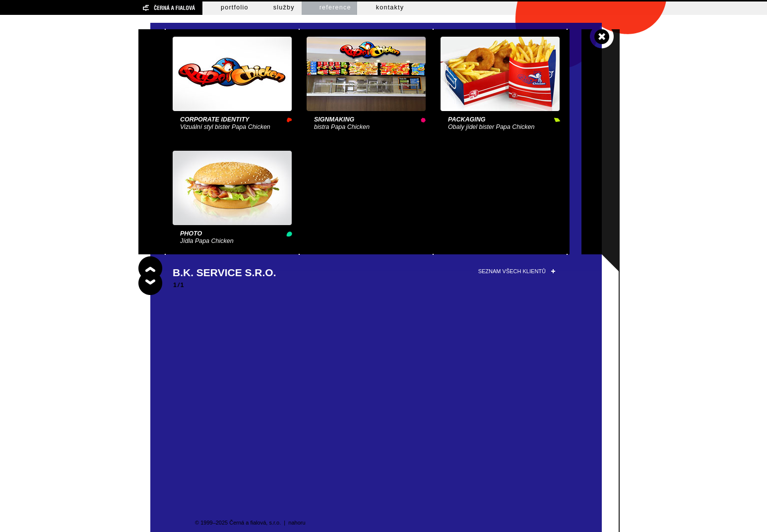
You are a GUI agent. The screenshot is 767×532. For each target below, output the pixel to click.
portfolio (235, 7)
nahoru (297, 523)
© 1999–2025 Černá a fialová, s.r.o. (238, 523)
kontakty (390, 7)
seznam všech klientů (512, 271)
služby (284, 7)
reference (335, 7)
